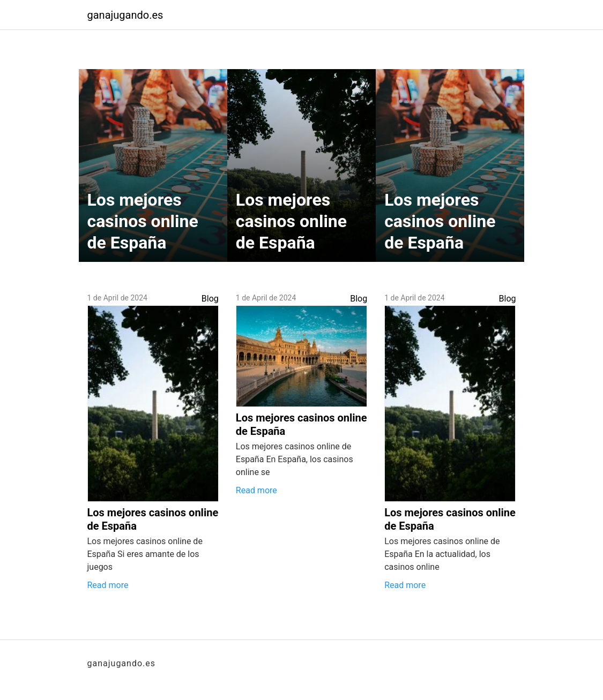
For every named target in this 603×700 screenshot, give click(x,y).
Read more (108, 585)
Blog (210, 299)
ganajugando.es (125, 15)
